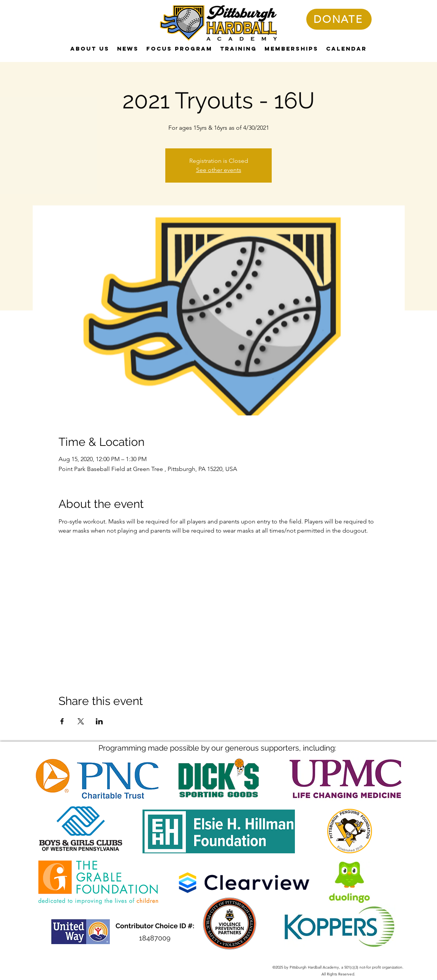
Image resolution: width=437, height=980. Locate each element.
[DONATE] (339, 19)
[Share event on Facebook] (62, 721)
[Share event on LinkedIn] (99, 721)
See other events (219, 170)
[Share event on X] (81, 721)
